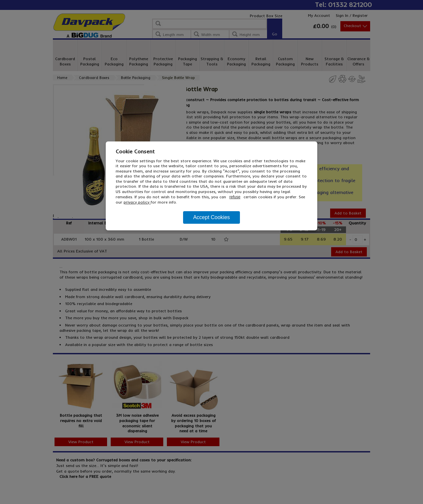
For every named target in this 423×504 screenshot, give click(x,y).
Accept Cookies (211, 217)
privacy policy (137, 202)
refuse (235, 197)
